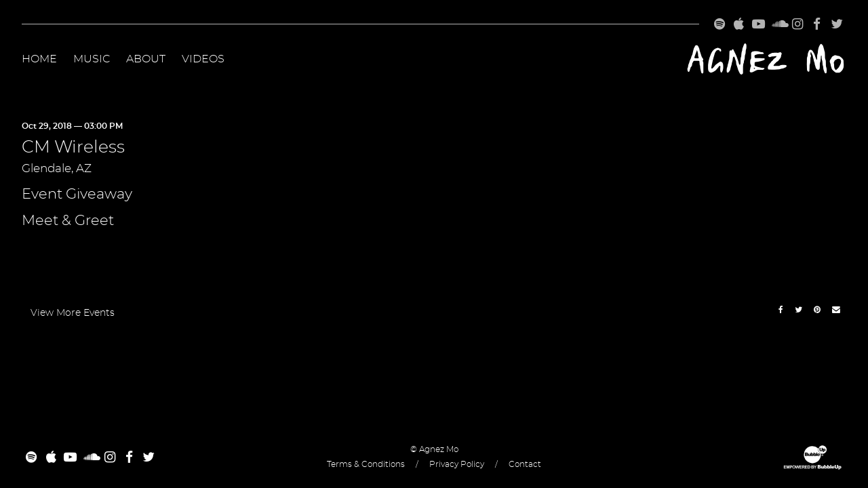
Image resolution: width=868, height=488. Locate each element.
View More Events (73, 313)
